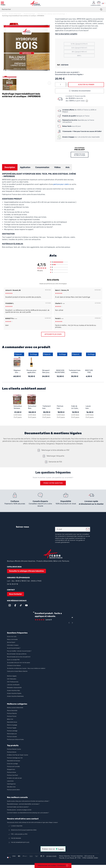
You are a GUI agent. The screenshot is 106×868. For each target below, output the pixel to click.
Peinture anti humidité (13, 767)
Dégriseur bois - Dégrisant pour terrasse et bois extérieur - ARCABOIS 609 (17, 371)
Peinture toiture (11, 772)
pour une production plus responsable (81, 137)
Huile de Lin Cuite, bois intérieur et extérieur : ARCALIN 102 (75, 407)
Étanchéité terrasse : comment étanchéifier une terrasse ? (23, 804)
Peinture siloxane (12, 737)
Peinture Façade (12, 728)
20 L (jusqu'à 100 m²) (79, 52)
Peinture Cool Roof (13, 775)
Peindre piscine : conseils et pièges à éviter (19, 810)
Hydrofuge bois (11, 784)
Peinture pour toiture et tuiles (15, 740)
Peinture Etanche (12, 714)
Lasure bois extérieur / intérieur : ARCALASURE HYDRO (90, 407)
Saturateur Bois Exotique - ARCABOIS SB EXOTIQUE (32, 407)
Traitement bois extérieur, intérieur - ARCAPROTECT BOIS (75, 371)
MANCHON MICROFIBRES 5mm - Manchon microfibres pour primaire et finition (60, 371)
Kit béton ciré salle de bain (14, 778)
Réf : (59, 65)
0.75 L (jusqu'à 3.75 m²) (79, 44)
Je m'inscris (88, 529)
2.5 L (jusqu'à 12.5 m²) (79, 48)
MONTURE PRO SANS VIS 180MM (89, 371)
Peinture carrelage (12, 731)
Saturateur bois (11, 787)
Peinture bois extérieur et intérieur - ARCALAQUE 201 (61, 407)
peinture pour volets (61, 184)
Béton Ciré (10, 719)
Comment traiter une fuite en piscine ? (18, 807)
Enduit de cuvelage (12, 764)
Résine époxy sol (12, 734)
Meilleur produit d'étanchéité (15, 708)
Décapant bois (11, 770)
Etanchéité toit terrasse (14, 761)
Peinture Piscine (12, 716)
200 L (79, 56)
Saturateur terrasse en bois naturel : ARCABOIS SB (18, 407)
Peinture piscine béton (13, 790)
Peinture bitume (12, 752)
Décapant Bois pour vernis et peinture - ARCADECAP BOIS (46, 371)
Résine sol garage (12, 725)
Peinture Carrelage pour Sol (15, 758)
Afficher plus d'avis (53, 334)
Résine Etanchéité (12, 711)
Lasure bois (10, 781)
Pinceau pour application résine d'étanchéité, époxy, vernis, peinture (31, 371)
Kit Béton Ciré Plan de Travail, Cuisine (18, 755)
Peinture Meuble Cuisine (14, 749)
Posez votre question (53, 483)
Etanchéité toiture (12, 722)
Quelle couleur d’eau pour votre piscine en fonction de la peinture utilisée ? (28, 801)
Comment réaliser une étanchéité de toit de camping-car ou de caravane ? (28, 813)
